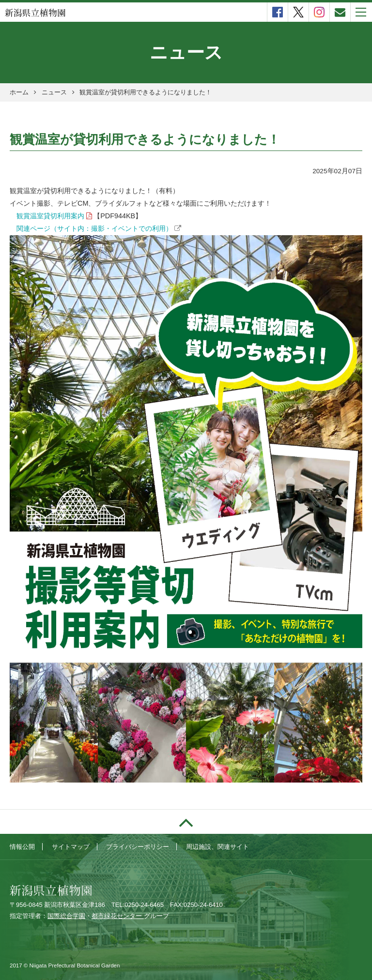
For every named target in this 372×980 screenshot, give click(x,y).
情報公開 (22, 847)
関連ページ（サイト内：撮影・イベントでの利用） (94, 228)
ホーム (19, 92)
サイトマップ (71, 847)
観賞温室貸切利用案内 (50, 216)
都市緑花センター (118, 916)
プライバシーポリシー (138, 847)
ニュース (54, 92)
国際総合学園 (66, 916)
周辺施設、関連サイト (217, 847)
